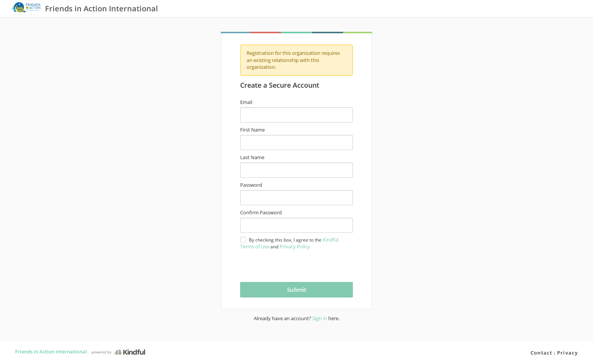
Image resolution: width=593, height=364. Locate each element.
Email (246, 102)
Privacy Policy (295, 246)
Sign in (320, 318)
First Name (252, 130)
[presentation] (285, 265)
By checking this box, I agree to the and (289, 243)
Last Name (252, 157)
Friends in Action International (51, 352)
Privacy (567, 353)
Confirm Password (261, 212)
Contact (541, 353)
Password (251, 185)
